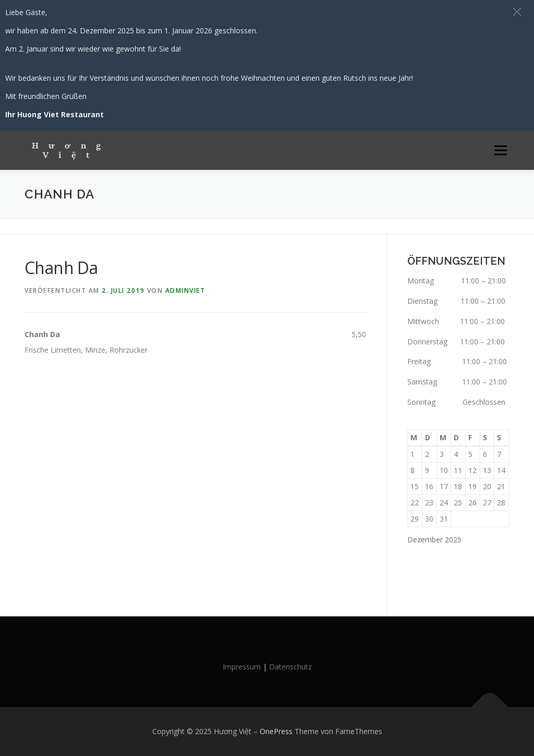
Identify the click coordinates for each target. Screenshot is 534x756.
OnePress (276, 731)
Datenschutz (290, 667)
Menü (500, 150)
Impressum (242, 667)
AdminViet (185, 290)
